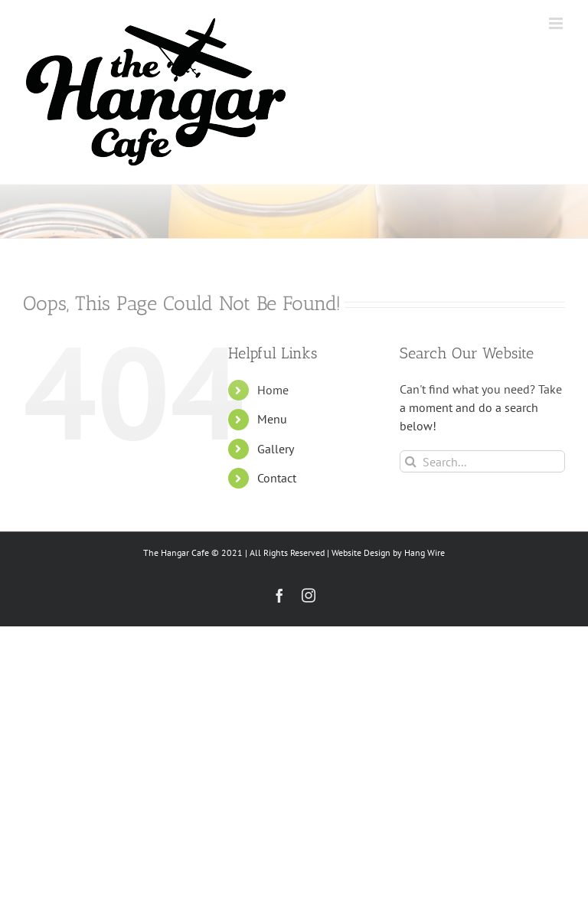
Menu (272, 419)
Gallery (276, 449)
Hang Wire (425, 552)
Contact (277, 478)
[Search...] (482, 461)
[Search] (411, 461)
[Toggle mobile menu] (557, 23)
